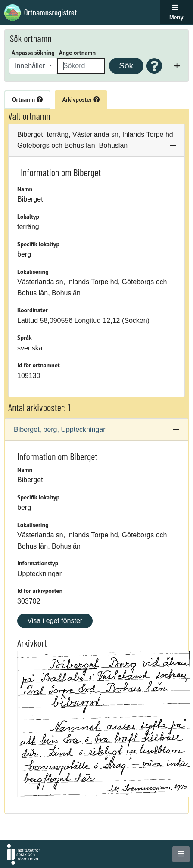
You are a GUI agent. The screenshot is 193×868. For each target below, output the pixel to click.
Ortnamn (27, 99)
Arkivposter (81, 99)
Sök (126, 66)
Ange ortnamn (77, 53)
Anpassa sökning (33, 53)
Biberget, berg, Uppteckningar (60, 429)
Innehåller (31, 66)
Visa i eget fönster (55, 621)
